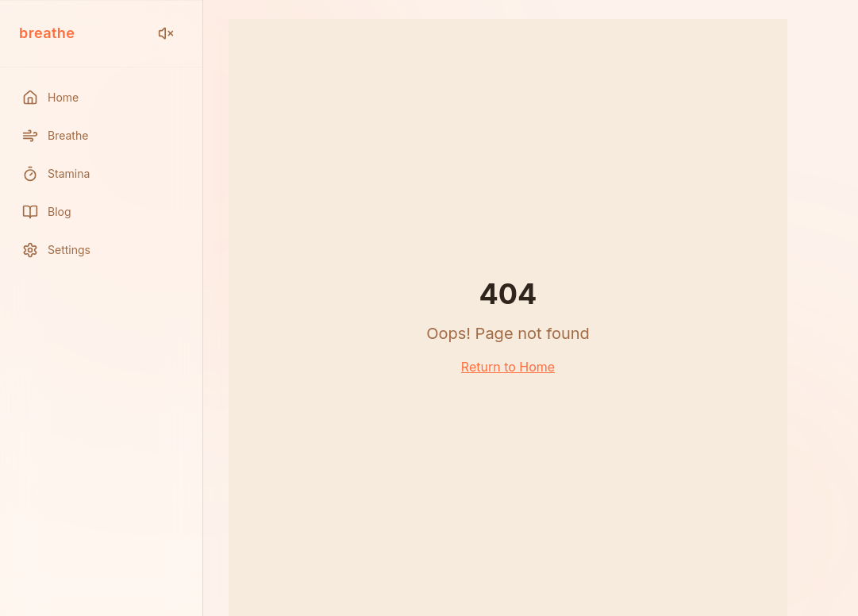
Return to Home (508, 367)
